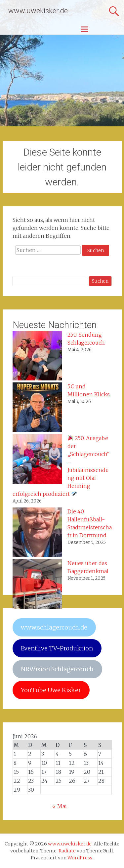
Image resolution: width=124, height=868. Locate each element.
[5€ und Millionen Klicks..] (37, 408)
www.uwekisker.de (38, 11)
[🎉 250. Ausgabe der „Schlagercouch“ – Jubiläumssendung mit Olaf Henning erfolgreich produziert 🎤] (37, 460)
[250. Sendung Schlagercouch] (37, 357)
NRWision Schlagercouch (57, 669)
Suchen (100, 281)
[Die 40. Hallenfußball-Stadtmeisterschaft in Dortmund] (37, 533)
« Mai (60, 806)
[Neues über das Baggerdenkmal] (37, 585)
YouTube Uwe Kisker (51, 690)
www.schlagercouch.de (54, 627)
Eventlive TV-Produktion (57, 648)
